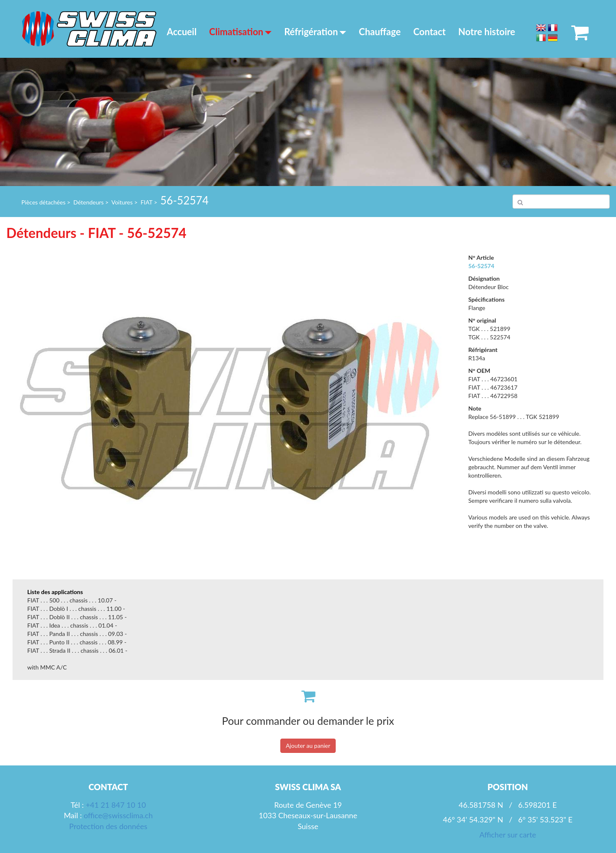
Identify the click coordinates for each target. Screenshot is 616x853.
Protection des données (108, 826)
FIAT (146, 202)
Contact (429, 32)
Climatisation (240, 32)
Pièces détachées (43, 202)
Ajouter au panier (308, 746)
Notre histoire (487, 32)
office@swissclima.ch (118, 815)
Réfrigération (315, 32)
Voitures (122, 202)
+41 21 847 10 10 (116, 805)
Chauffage (380, 32)
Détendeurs (88, 202)
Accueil (182, 32)
